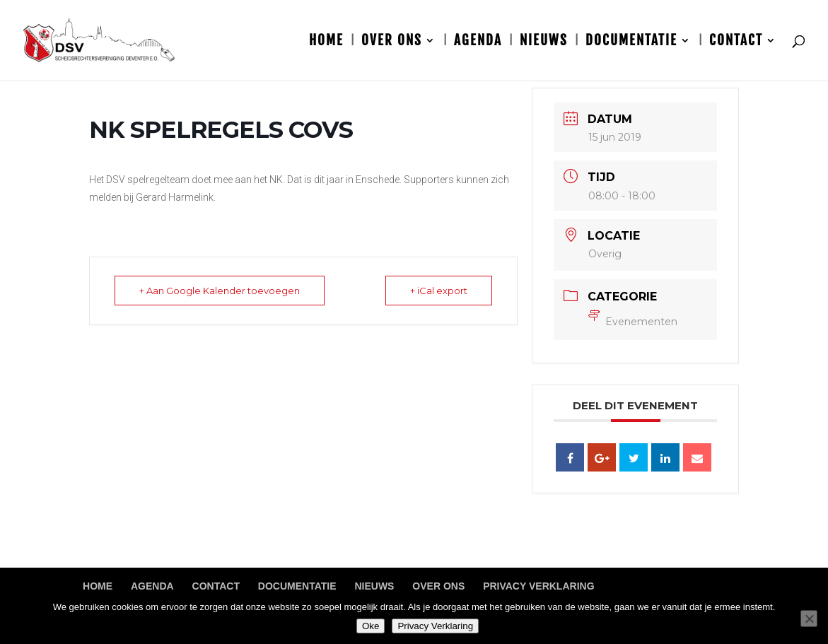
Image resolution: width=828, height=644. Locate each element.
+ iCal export (439, 291)
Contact (736, 42)
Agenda (478, 42)
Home (326, 42)
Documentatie (631, 42)
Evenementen (633, 322)
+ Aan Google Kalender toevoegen (220, 291)
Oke (371, 626)
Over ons (392, 42)
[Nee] (809, 619)
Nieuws (544, 42)
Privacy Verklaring (538, 586)
